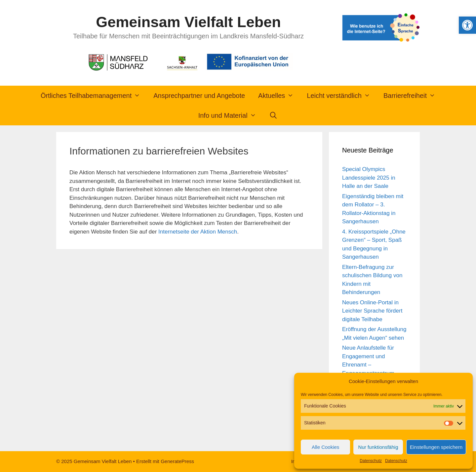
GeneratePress (177, 461)
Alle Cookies (325, 447)
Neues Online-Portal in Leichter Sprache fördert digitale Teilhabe (372, 311)
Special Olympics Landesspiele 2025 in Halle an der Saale (369, 178)
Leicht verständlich (342, 96)
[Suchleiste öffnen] (274, 115)
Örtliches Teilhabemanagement (94, 96)
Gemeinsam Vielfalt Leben (188, 22)
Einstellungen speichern (436, 447)
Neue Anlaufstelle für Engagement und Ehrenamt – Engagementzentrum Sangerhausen (368, 365)
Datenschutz (371, 461)
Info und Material (231, 115)
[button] (467, 25)
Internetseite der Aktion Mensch (198, 232)
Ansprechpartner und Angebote (199, 96)
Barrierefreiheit (413, 96)
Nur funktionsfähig (378, 447)
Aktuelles (279, 96)
